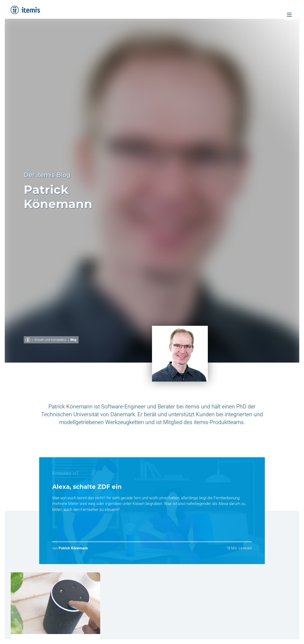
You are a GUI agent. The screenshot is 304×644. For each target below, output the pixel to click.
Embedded (62, 473)
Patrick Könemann (73, 548)
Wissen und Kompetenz (50, 340)
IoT (76, 473)
